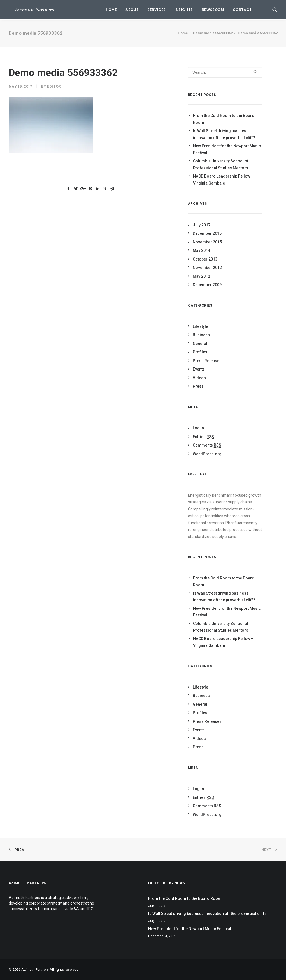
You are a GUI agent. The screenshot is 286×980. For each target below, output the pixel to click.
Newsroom (213, 10)
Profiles (200, 352)
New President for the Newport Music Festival (227, 149)
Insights (184, 10)
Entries (203, 437)
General (200, 344)
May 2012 (201, 276)
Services (157, 10)
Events (199, 369)
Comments (207, 445)
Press (198, 386)
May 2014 (201, 250)
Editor (54, 86)
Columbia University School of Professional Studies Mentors (221, 165)
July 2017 (202, 225)
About (132, 10)
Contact (242, 10)
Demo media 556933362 (213, 33)
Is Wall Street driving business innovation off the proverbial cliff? (224, 134)
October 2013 (205, 259)
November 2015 (207, 242)
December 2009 (207, 285)
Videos (199, 378)
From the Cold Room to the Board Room (224, 119)
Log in (198, 428)
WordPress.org (207, 454)
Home (111, 10)
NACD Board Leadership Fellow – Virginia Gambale (223, 180)
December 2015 (207, 233)
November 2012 (207, 268)
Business (201, 335)
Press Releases (207, 361)
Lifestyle (200, 326)
